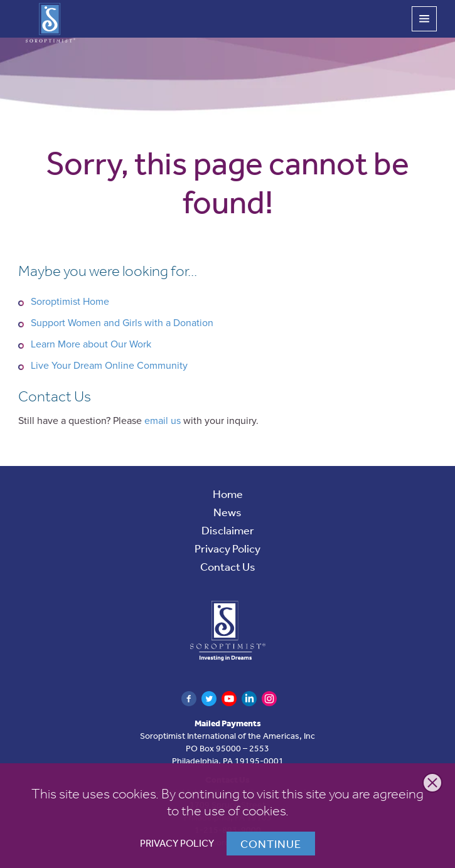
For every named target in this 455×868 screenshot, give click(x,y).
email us (163, 421)
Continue (271, 844)
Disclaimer (228, 530)
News (227, 512)
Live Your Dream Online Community (109, 366)
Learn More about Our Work (91, 344)
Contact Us (228, 566)
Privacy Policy (177, 843)
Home (228, 494)
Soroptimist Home (70, 302)
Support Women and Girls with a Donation (122, 323)
